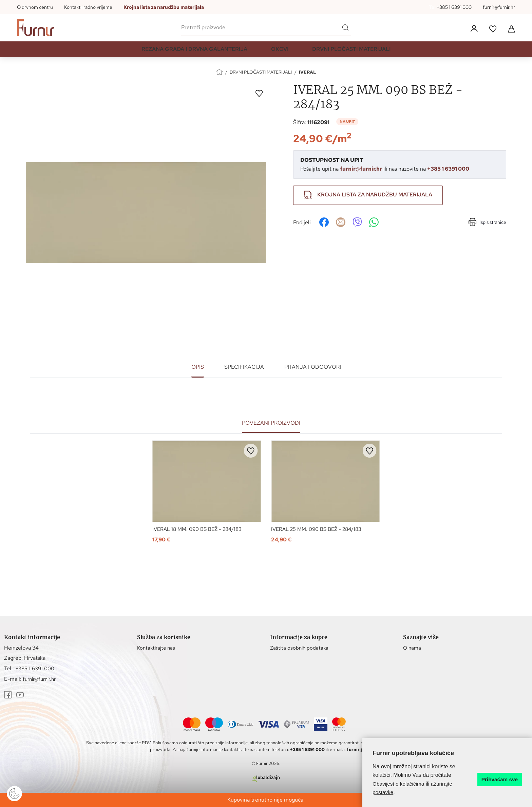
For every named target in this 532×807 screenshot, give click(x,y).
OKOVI (280, 52)
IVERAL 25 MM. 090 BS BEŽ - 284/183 (319, 530)
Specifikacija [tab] (244, 367)
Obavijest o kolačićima (400, 784)
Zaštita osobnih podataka (300, 648)
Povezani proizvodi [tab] (271, 423)
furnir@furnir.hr (499, 7)
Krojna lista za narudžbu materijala (164, 7)
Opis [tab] (198, 367)
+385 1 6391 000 (454, 7)
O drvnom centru (35, 7)
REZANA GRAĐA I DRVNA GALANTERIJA (194, 52)
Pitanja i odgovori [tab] (313, 367)
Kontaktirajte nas (157, 648)
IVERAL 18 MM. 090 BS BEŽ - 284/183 (200, 530)
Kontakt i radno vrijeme (88, 7)
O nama (413, 648)
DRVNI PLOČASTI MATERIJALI (351, 52)
